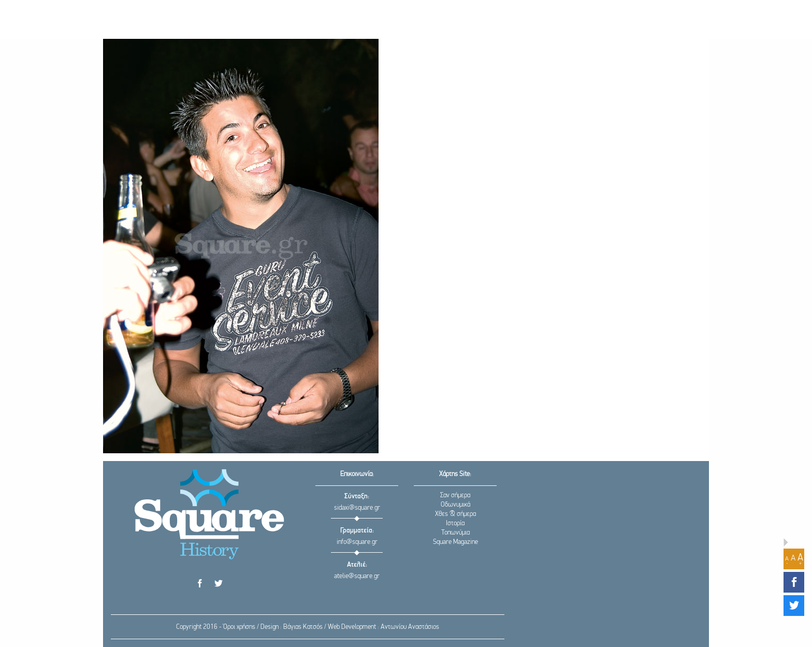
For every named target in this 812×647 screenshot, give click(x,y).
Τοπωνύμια (455, 533)
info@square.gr (357, 542)
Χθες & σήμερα (455, 514)
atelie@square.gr (357, 576)
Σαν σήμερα (455, 495)
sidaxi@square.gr (357, 508)
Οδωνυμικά (455, 505)
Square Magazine (455, 542)
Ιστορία (455, 523)
